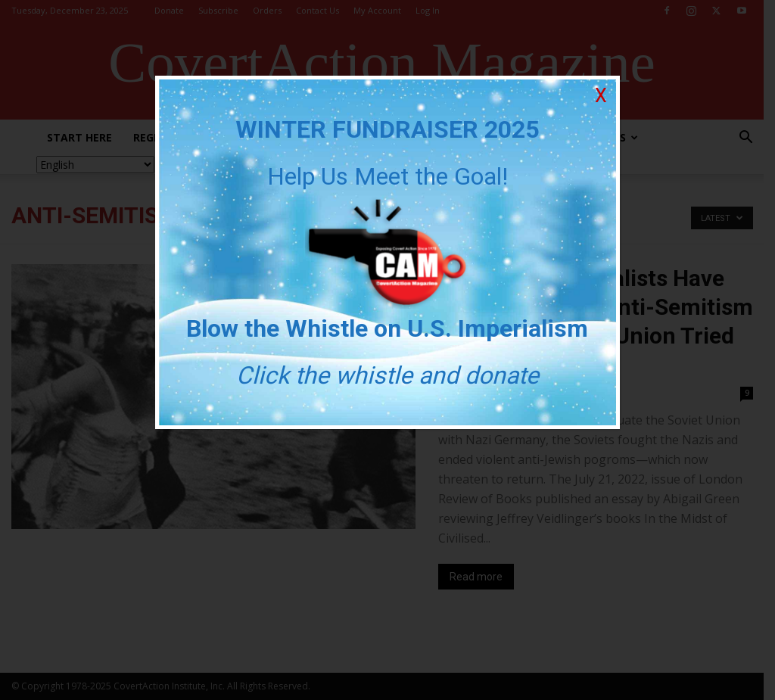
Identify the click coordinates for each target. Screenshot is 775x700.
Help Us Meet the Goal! (387, 176)
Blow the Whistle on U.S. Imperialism (388, 328)
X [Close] (601, 96)
